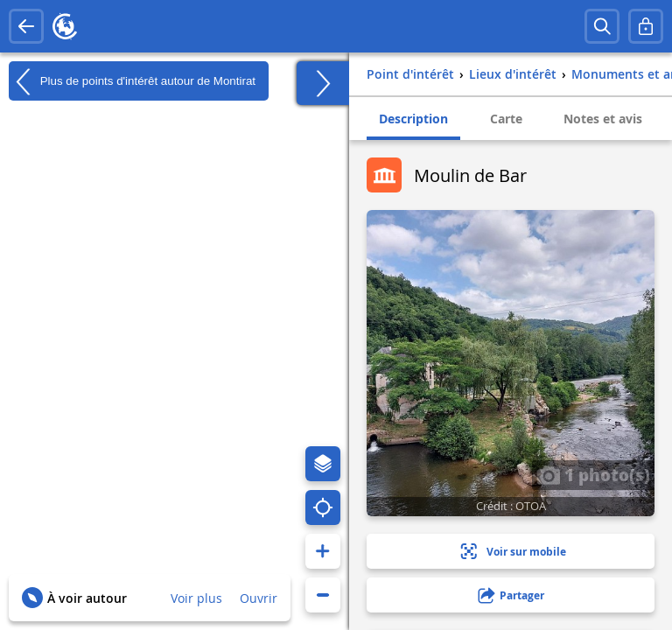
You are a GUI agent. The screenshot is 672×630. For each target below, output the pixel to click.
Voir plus (196, 598)
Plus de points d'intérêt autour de (132, 81)
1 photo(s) (593, 474)
